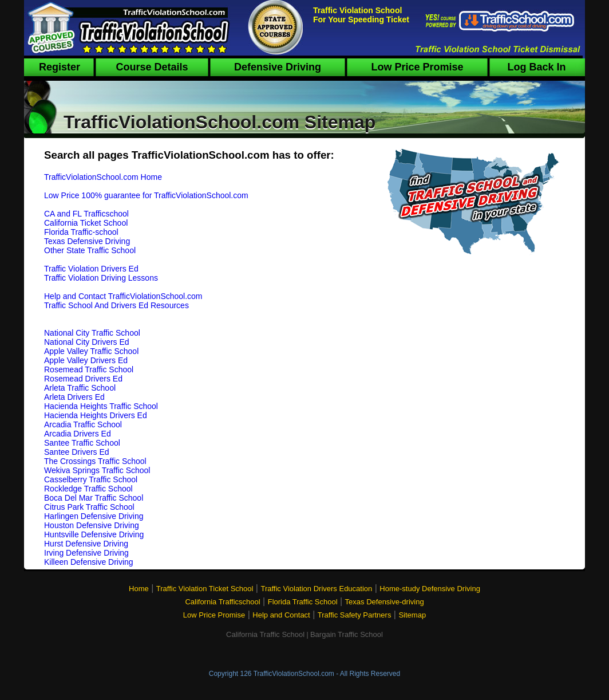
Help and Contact (281, 615)
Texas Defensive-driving (385, 602)
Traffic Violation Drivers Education (316, 589)
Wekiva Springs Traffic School (97, 470)
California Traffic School (265, 634)
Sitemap (412, 615)
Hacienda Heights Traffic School (101, 406)
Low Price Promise (417, 67)
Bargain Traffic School (347, 634)
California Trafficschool (222, 602)
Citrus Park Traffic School (89, 507)
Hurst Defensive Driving (86, 544)
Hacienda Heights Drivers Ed (96, 415)
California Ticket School (86, 223)
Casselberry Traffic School (91, 479)
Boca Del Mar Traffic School (94, 498)
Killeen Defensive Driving (89, 562)
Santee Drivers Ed (77, 452)
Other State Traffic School (90, 250)
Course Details (152, 67)
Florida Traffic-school (81, 232)
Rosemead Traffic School (89, 369)
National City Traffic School (92, 333)
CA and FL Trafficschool (86, 214)
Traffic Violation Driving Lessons (101, 278)
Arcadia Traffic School (83, 424)
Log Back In (536, 67)
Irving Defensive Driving (86, 553)
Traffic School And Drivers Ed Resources (116, 305)
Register (60, 67)
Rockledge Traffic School (88, 489)
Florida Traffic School (303, 602)
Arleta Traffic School (80, 388)
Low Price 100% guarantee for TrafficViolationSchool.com (146, 195)
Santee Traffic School (82, 443)
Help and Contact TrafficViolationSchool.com (123, 296)
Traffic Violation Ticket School (205, 589)
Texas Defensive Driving (87, 241)
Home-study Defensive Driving (430, 589)
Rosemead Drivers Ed (83, 379)
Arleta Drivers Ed (74, 397)
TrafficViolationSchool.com (294, 674)
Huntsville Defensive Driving (94, 534)
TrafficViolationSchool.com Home (103, 177)
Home (139, 589)
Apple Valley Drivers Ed (86, 360)
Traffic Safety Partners (355, 615)
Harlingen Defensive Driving (94, 516)
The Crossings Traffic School (95, 461)
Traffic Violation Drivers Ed (91, 269)
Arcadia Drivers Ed (78, 434)
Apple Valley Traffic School (91, 351)
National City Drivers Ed (87, 342)
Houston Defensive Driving (92, 525)
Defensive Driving (278, 67)
